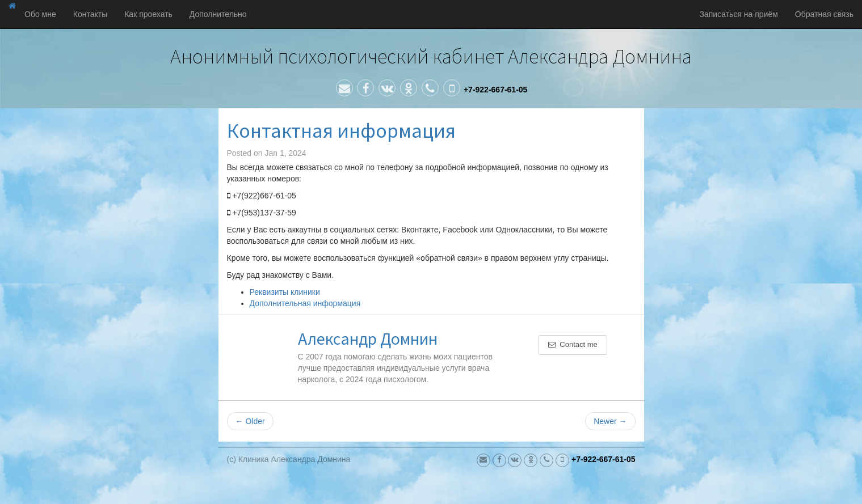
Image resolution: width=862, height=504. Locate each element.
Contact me (573, 344)
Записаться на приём (739, 14)
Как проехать (148, 14)
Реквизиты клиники (285, 292)
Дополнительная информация (305, 303)
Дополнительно (218, 14)
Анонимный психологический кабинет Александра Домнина (431, 56)
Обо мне (40, 14)
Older (250, 421)
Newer (610, 421)
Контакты (90, 14)
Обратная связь (824, 14)
